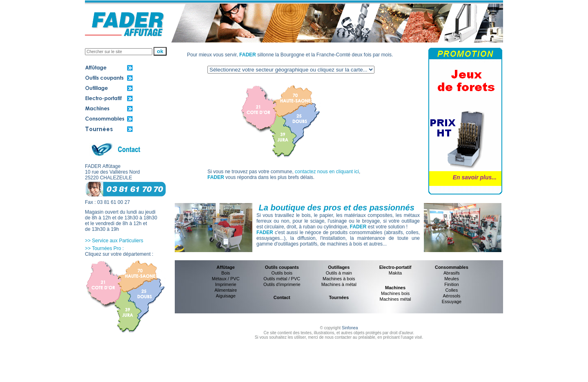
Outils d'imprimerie (282, 284)
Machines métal (395, 299)
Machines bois (395, 293)
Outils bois (282, 273)
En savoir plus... (475, 177)
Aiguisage (225, 296)
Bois (226, 273)
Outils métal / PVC (282, 279)
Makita (395, 273)
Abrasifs (452, 273)
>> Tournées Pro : (104, 248)
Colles (452, 290)
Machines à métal (339, 284)
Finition (451, 284)
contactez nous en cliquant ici (327, 172)
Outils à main (339, 273)
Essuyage (452, 302)
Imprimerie (226, 284)
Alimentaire (226, 290)
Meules (451, 279)
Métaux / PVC (226, 279)
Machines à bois (339, 279)
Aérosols (452, 296)
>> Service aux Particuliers (114, 241)
